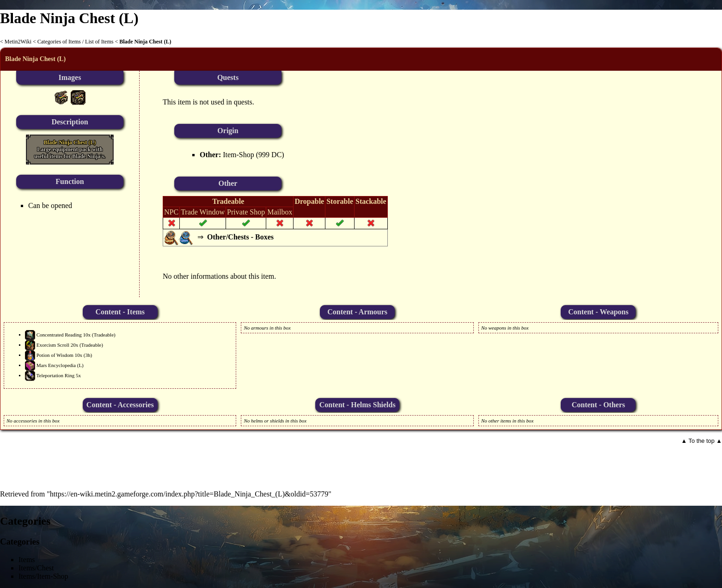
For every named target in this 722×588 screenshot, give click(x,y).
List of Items (99, 42)
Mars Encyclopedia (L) (60, 365)
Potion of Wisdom (55, 355)
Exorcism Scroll (53, 344)
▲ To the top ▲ (702, 441)
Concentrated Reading (59, 334)
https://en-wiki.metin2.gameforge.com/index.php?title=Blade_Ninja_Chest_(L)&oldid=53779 (189, 494)
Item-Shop (239, 155)
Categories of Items (59, 42)
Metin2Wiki (18, 42)
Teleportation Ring (56, 375)
